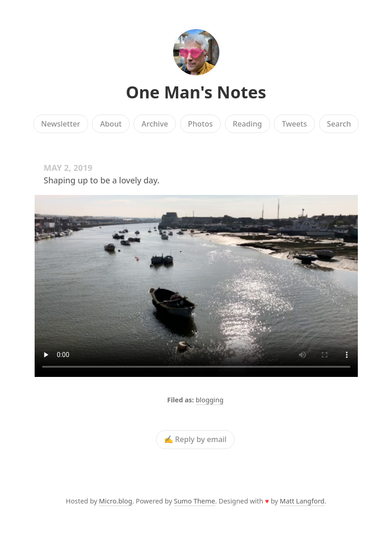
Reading (247, 124)
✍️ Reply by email (195, 440)
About (111, 124)
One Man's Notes (196, 92)
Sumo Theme (195, 501)
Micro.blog (115, 501)
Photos (200, 124)
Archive (155, 124)
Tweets (294, 124)
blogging (210, 400)
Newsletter (61, 124)
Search (339, 124)
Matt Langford (302, 501)
